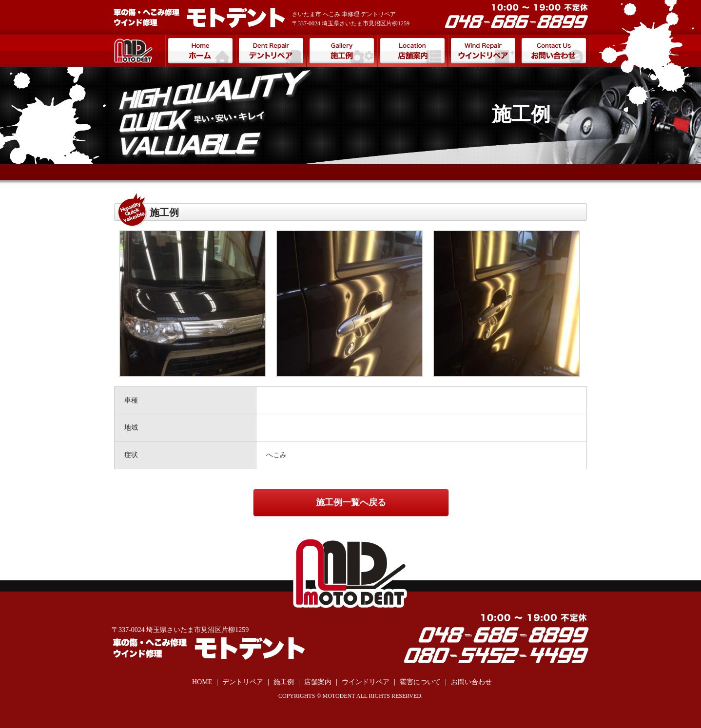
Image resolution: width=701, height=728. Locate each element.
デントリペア (271, 51)
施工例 (341, 51)
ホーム (200, 51)
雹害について (420, 682)
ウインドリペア (483, 51)
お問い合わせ (554, 51)
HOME (202, 682)
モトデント (138, 51)
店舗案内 (412, 51)
